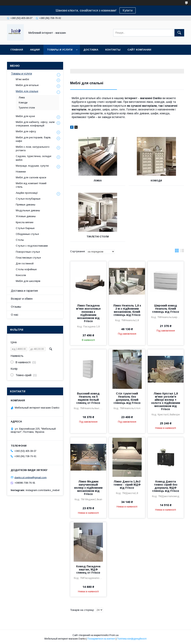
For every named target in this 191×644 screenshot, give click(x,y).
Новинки (21, 172)
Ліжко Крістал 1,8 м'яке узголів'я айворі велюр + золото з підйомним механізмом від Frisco (166, 401)
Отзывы (16, 307)
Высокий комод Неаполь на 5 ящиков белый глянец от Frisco (88, 398)
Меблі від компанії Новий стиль (31, 185)
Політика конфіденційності (132, 639)
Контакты (113, 50)
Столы (20, 240)
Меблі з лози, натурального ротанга (33, 149)
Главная (17, 50)
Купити (128, 10)
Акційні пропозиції (27, 193)
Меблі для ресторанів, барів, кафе (33, 139)
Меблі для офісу (26, 131)
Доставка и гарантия (24, 291)
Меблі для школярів (28, 281)
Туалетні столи (98, 237)
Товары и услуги (60, 50)
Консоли (21, 275)
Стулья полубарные (28, 199)
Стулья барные (25, 228)
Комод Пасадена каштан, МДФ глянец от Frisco (88, 569)
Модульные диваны (28, 210)
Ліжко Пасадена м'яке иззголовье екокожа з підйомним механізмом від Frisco (88, 313)
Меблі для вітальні (27, 85)
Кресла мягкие (25, 222)
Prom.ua (114, 635)
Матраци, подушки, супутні (32, 166)
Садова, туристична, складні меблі (34, 158)
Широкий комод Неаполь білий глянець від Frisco (166, 309)
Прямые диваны (26, 205)
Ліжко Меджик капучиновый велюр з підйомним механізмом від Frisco (88, 488)
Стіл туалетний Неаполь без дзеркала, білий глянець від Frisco (127, 398)
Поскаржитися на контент (101, 639)
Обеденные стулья (27, 234)
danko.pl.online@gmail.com (31, 477)
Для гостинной (25, 263)
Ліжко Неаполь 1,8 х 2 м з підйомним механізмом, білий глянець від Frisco (127, 310)
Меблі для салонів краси (31, 177)
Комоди (156, 181)
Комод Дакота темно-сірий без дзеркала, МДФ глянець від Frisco (166, 486)
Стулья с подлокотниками (32, 246)
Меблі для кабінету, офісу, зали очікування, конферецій (35, 124)
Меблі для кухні (25, 116)
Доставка (91, 50)
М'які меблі (22, 79)
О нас (15, 315)
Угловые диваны (26, 216)
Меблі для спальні (27, 91)
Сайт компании (139, 50)
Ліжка (98, 181)
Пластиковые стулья (28, 258)
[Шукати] (179, 33)
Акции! (35, 50)
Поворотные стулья (28, 252)
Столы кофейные (26, 269)
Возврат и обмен (22, 299)
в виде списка (182, 251)
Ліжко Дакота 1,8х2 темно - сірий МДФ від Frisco (127, 485)
